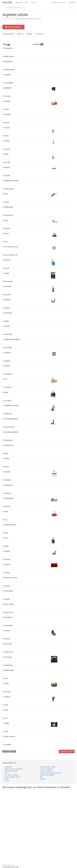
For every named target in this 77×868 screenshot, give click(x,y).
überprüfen (40, 34)
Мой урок (43, 779)
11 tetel (7, 781)
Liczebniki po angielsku (47, 775)
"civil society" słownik (11, 771)
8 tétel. (7, 779)
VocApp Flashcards (8, 865)
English (13, 751)
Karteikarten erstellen (22, 3)
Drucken (21, 34)
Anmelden (71, 3)
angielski (6, 751)
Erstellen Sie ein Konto (58, 3)
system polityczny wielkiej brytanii (50, 773)
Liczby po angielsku (46, 771)
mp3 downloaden (9, 34)
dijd (41, 777)
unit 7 (6, 773)
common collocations (47, 769)
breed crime (8, 767)
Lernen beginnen (13, 27)
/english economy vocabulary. (14, 769)
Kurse (33, 3)
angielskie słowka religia (48, 767)
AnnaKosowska (36, 19)
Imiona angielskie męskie (12, 777)
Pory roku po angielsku (12, 775)
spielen (30, 34)
